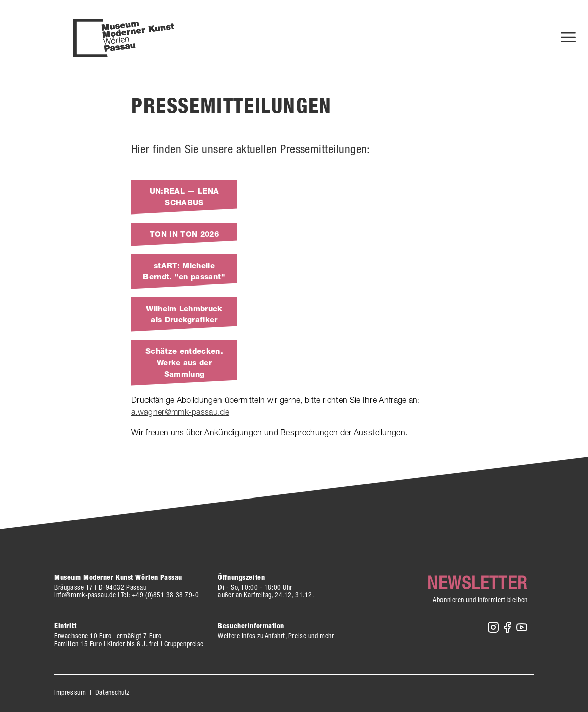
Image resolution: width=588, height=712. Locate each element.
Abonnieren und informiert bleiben (480, 600)
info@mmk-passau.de (85, 595)
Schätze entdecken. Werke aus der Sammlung (184, 363)
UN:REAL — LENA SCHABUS (184, 197)
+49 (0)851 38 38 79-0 (166, 595)
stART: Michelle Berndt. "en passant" (184, 272)
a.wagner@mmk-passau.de (180, 412)
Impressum (70, 692)
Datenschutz (113, 692)
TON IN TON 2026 (184, 234)
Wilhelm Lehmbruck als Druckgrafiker (184, 314)
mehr (327, 636)
